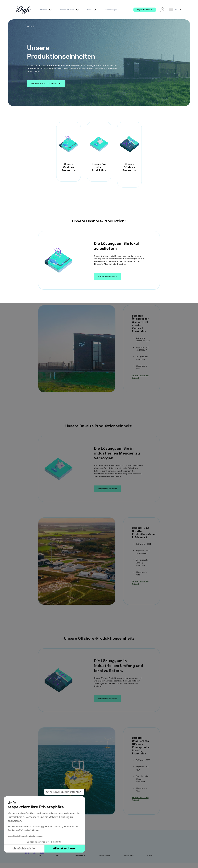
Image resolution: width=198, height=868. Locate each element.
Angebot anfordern (145, 10)
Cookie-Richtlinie (80, 855)
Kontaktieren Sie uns (107, 276)
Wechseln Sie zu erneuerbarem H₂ (46, 83)
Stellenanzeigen (111, 10)
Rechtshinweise (105, 855)
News (92, 10)
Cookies (58, 855)
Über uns (47, 10)
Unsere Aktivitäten (70, 10)
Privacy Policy (129, 855)
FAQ (40, 855)
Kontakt (150, 855)
